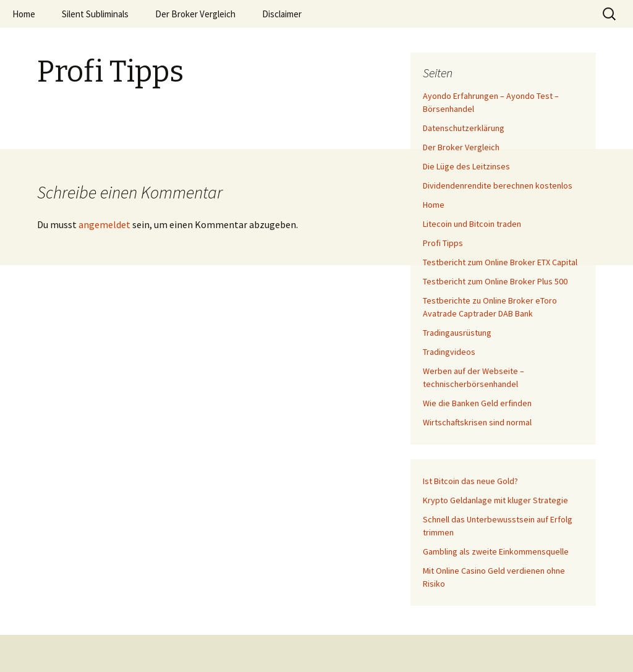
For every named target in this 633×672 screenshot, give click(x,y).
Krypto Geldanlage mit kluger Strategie (495, 500)
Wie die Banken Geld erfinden (477, 403)
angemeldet (104, 224)
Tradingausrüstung (457, 333)
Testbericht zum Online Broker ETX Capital (500, 262)
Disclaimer (282, 14)
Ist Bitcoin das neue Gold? (470, 481)
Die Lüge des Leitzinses (466, 166)
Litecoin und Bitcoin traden (472, 224)
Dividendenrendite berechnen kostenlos (498, 185)
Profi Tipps (443, 243)
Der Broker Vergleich (195, 14)
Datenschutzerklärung (464, 128)
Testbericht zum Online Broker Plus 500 (495, 281)
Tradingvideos (449, 352)
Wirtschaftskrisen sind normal (477, 422)
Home (24, 14)
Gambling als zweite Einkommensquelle (496, 551)
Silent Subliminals (95, 14)
